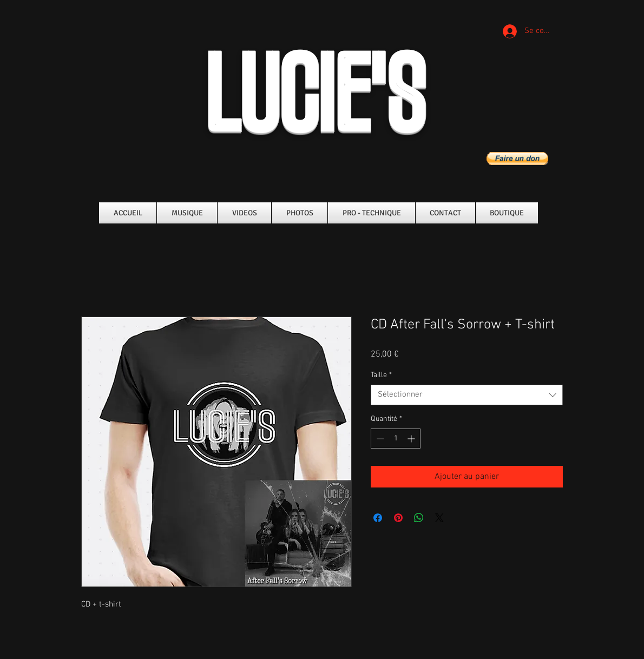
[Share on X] (439, 518)
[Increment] (412, 439)
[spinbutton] (396, 439)
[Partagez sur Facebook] (378, 518)
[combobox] (467, 395)
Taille (381, 375)
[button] (517, 159)
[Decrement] (379, 439)
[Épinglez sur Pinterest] (398, 518)
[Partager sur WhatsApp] (419, 518)
